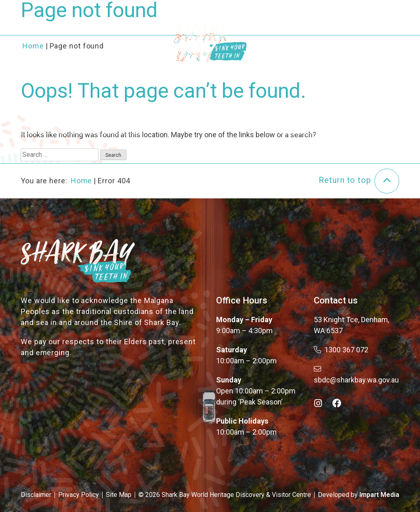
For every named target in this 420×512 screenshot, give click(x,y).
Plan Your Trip (310, 32)
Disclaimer (36, 495)
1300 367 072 (341, 350)
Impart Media (379, 495)
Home (82, 181)
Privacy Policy (79, 495)
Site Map (119, 495)
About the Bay (102, 32)
